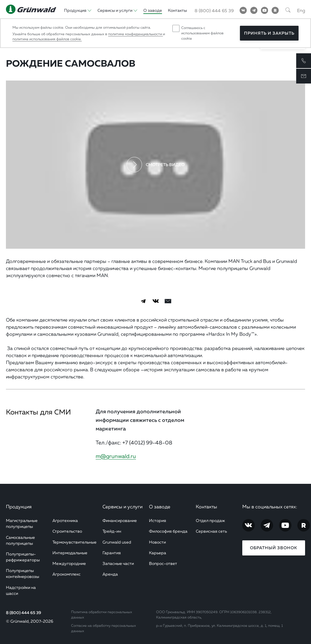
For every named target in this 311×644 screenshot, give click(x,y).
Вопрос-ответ (163, 563)
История (158, 520)
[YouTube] (264, 10)
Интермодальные (70, 553)
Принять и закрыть (269, 33)
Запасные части (118, 563)
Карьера (158, 553)
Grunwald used (117, 542)
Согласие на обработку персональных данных (104, 628)
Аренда (110, 574)
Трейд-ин (112, 531)
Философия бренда (168, 531)
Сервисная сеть (211, 531)
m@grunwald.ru (116, 456)
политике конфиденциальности (136, 34)
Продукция (19, 507)
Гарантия (112, 553)
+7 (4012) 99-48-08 (147, 442)
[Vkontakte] (243, 10)
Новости (157, 542)
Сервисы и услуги (122, 507)
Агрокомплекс (66, 574)
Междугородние (69, 563)
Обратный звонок (274, 548)
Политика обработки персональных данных (102, 615)
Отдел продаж (210, 520)
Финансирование (120, 520)
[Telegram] (254, 10)
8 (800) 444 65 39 (24, 613)
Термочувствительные (74, 542)
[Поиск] (288, 10)
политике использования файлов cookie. (47, 39)
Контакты (206, 507)
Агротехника (65, 520)
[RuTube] (275, 10)
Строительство (67, 531)
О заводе (160, 507)
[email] (168, 301)
